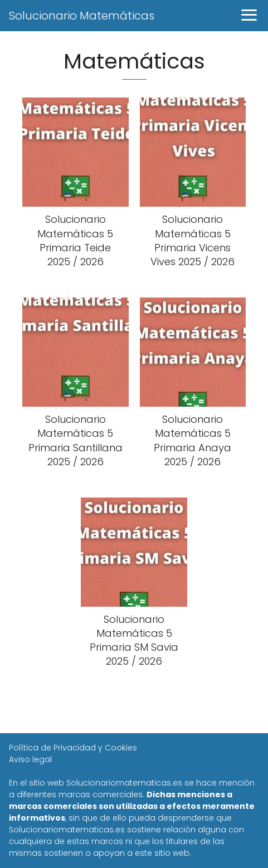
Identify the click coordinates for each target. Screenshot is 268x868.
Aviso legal (30, 759)
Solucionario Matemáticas (82, 16)
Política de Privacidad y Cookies (73, 748)
